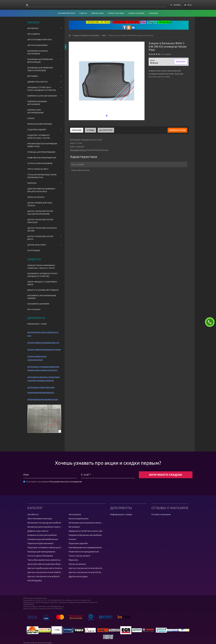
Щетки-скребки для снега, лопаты (40, 204)
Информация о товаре (37, 324)
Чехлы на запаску (36, 197)
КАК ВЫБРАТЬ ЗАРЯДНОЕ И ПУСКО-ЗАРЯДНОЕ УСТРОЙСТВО (43, 275)
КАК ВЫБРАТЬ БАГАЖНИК (38, 304)
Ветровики (33, 76)
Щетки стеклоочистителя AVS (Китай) (42, 229)
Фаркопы (32, 183)
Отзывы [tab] (90, 130)
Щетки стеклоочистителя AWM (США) (40, 221)
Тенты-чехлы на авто (38, 169)
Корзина (177, 5)
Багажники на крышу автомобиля (38, 52)
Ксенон (31, 118)
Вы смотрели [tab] (106, 130)
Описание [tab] (77, 130)
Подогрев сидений (37, 130)
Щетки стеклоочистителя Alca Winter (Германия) (40, 213)
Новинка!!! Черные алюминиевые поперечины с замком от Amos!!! (41, 267)
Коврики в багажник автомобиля (37, 103)
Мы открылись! (34, 309)
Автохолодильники (37, 45)
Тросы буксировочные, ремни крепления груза (42, 176)
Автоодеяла (34, 34)
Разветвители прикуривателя (42, 158)
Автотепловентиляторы (40, 40)
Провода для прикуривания (41, 152)
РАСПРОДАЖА (34, 250)
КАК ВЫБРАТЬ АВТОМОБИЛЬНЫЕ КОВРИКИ (42, 297)
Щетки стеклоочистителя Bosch (40, 238)
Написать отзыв (177, 130)
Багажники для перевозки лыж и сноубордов (40, 69)
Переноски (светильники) (40, 124)
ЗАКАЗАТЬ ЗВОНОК (211, 322)
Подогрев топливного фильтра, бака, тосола (39, 137)
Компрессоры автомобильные (36, 111)
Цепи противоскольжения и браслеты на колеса (41, 190)
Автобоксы (33, 28)
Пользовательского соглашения (66, 482)
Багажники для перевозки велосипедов (40, 61)
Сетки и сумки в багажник (40, 163)
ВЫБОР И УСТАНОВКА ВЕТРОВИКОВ (43, 290)
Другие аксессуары (37, 245)
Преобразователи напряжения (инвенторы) (42, 145)
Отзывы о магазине (161, 514)
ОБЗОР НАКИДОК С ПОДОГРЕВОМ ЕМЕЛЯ (42, 283)
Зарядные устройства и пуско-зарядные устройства (42, 89)
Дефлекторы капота (37, 82)
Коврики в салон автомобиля (42, 96)
